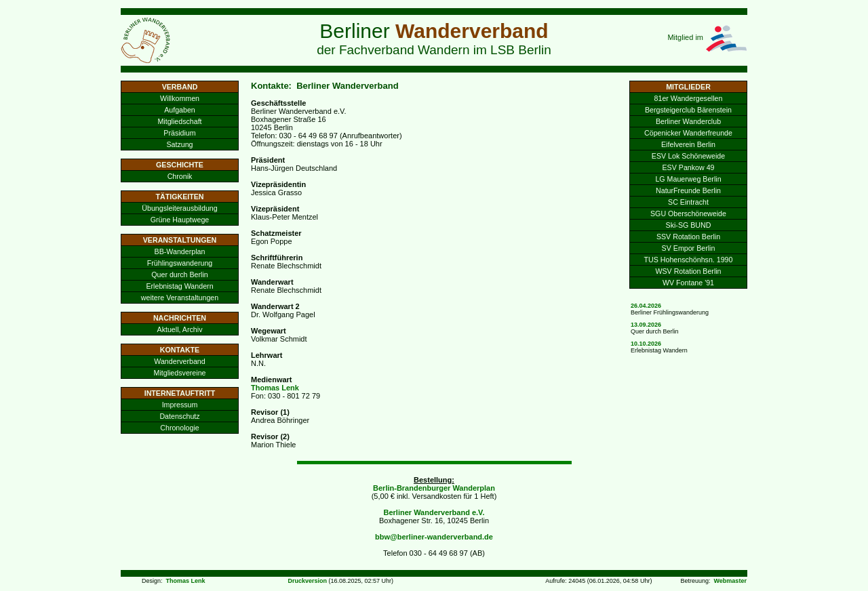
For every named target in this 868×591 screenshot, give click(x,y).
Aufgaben (180, 110)
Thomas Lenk (275, 388)
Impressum (180, 405)
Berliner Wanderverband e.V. (434, 512)
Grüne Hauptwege (180, 220)
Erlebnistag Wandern (179, 286)
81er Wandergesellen (689, 98)
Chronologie (179, 428)
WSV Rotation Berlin (688, 271)
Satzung (179, 144)
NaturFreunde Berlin (688, 190)
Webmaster (730, 581)
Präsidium (179, 133)
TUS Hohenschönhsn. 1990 (689, 260)
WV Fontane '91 (688, 283)
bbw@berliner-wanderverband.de (434, 537)
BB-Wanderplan (180, 251)
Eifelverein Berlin (688, 144)
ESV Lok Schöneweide (688, 156)
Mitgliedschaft (179, 121)
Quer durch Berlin (180, 274)
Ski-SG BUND (689, 225)
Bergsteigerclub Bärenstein (688, 110)
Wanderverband (179, 361)
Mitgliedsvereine (180, 373)
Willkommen (180, 98)
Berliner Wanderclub (688, 121)
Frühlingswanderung (180, 263)
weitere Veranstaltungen (180, 298)
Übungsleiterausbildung (179, 208)
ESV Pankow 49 (688, 167)
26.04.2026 (646, 306)
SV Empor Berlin (689, 248)
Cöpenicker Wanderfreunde (688, 133)
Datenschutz (179, 416)
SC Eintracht (688, 202)
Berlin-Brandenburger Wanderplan (434, 488)
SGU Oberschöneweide (688, 213)
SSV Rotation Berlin (688, 237)
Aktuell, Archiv (180, 329)
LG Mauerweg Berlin (688, 179)
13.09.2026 (646, 325)
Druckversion (307, 581)
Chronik (180, 176)
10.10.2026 (646, 344)
